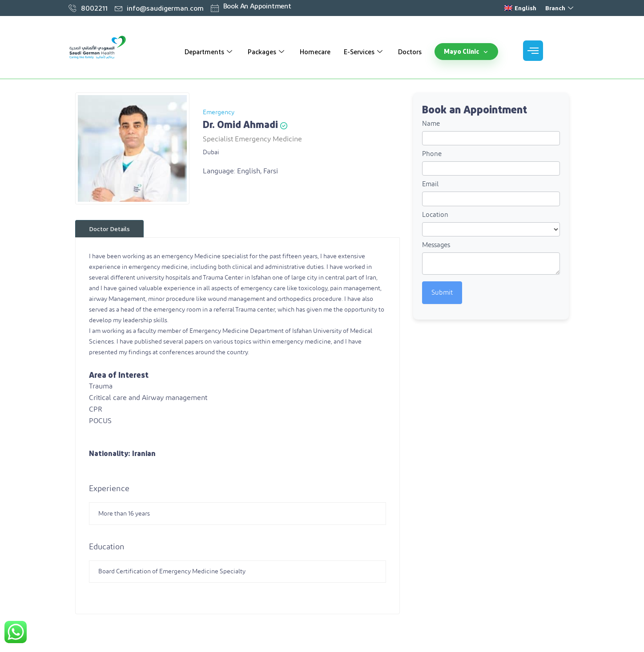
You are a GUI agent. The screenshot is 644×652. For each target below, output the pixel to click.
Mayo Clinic (466, 51)
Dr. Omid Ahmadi (240, 124)
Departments (209, 52)
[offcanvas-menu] (533, 51)
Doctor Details (109, 229)
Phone (432, 154)
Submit (442, 293)
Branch (560, 8)
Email (430, 184)
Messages (436, 245)
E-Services (364, 52)
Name (431, 124)
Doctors (410, 52)
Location (435, 215)
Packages (267, 52)
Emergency (219, 112)
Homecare (315, 52)
